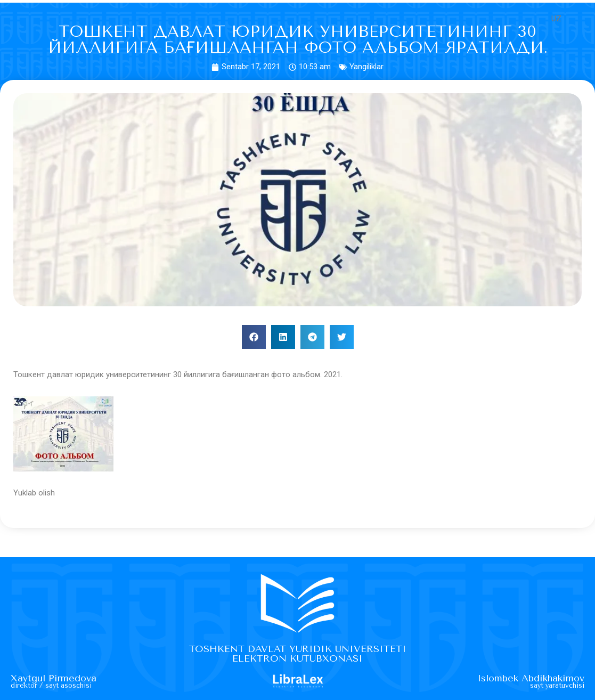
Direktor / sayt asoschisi (53, 686)
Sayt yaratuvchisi (556, 686)
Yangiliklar (366, 67)
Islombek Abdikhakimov (529, 679)
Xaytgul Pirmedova (54, 679)
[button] (254, 337)
